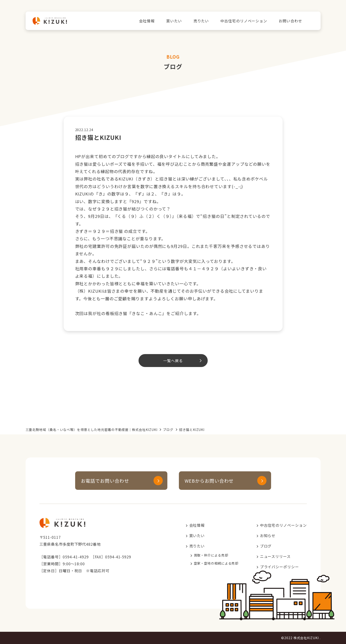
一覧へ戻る (173, 361)
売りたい (201, 21)
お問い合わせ (290, 21)
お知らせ (268, 536)
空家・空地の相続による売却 (216, 563)
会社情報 (147, 21)
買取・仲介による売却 (211, 555)
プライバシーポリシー (279, 567)
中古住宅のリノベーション (244, 21)
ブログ (168, 430)
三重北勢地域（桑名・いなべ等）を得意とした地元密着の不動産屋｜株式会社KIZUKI (92, 430)
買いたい (174, 21)
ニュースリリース (275, 556)
